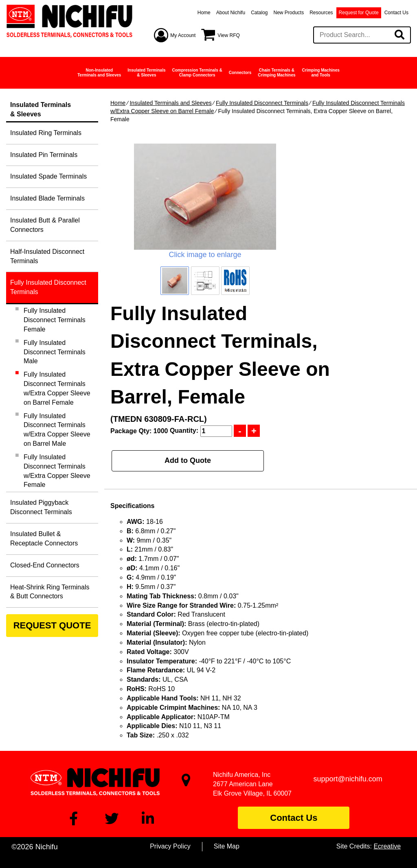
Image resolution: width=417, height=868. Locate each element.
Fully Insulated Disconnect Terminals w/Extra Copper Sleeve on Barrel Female (57, 388)
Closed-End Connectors (45, 565)
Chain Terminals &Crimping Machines (277, 73)
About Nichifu (231, 13)
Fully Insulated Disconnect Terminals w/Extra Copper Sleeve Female (57, 471)
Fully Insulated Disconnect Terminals (262, 103)
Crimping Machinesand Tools (321, 73)
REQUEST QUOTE (52, 625)
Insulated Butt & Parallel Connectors (45, 225)
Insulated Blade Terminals (47, 198)
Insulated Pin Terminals (44, 155)
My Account (183, 35)
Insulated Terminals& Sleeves (146, 73)
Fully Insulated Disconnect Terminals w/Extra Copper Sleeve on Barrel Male (57, 430)
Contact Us (396, 13)
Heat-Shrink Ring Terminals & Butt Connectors (50, 592)
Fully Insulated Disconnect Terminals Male (55, 352)
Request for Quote (359, 13)
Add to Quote (188, 460)
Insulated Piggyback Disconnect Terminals (41, 507)
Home (204, 13)
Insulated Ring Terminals (46, 133)
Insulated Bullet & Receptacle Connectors (44, 539)
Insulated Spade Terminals (48, 176)
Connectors (240, 73)
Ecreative (387, 846)
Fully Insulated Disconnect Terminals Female (55, 320)
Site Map (227, 846)
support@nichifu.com (348, 779)
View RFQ (228, 35)
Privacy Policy (170, 846)
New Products (289, 13)
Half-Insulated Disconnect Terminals (47, 256)
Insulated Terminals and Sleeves (170, 103)
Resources (321, 13)
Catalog (259, 13)
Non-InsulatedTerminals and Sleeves (99, 73)
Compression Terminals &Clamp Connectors (197, 73)
